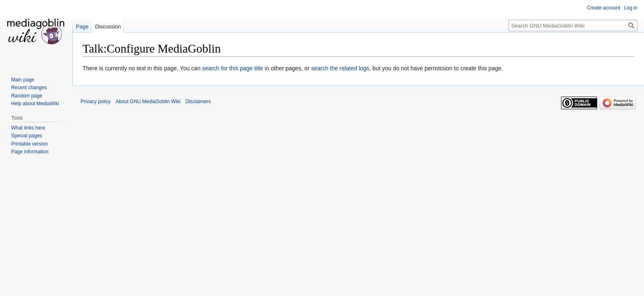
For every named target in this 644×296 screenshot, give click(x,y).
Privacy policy (95, 102)
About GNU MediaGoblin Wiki (148, 102)
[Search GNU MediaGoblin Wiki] (573, 25)
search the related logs (340, 68)
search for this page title (233, 68)
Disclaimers (198, 102)
